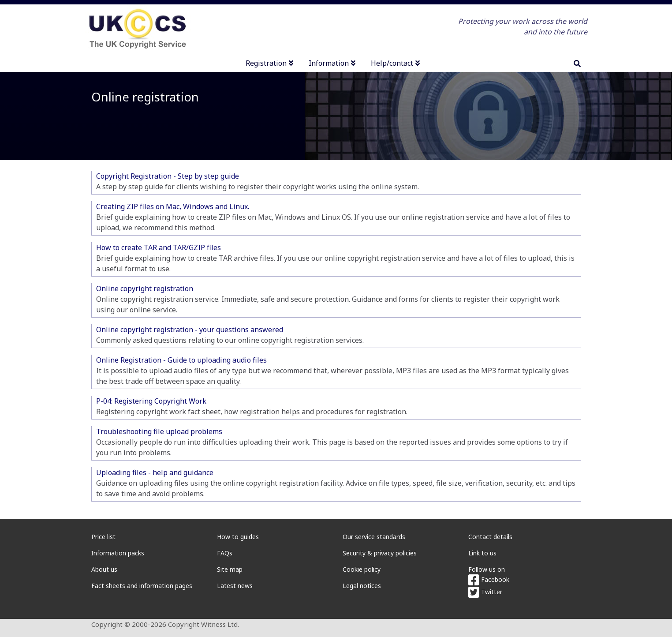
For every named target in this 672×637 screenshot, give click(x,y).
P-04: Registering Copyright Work (151, 401)
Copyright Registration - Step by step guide (168, 176)
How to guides (238, 537)
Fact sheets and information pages (142, 586)
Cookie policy (362, 569)
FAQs (225, 553)
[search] (577, 64)
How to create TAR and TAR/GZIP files (159, 247)
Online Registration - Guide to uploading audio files (181, 360)
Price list (103, 537)
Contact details (490, 537)
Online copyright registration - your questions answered (190, 330)
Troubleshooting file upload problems (159, 431)
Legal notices (362, 586)
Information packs (118, 553)
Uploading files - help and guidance (155, 472)
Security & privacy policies (380, 553)
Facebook (489, 579)
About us (104, 569)
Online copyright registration (145, 289)
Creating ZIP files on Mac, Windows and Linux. (173, 206)
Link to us (482, 553)
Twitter (485, 592)
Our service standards (374, 537)
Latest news (235, 586)
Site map (230, 569)
